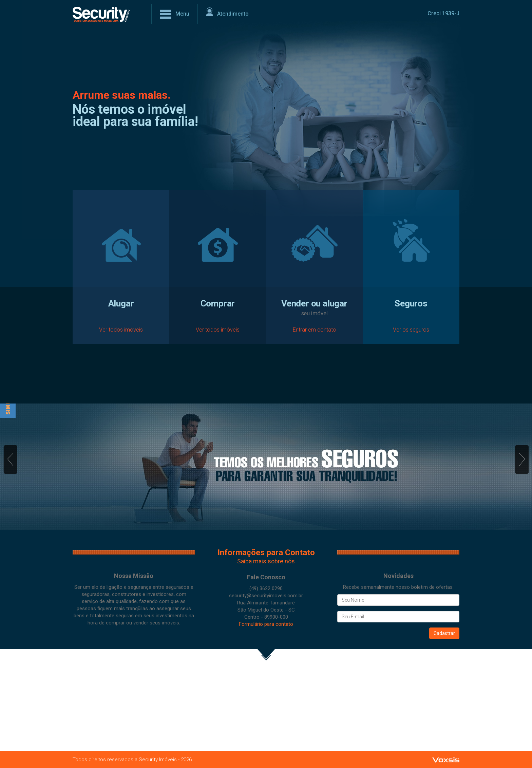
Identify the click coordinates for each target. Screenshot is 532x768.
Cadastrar (444, 633)
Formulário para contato (266, 624)
